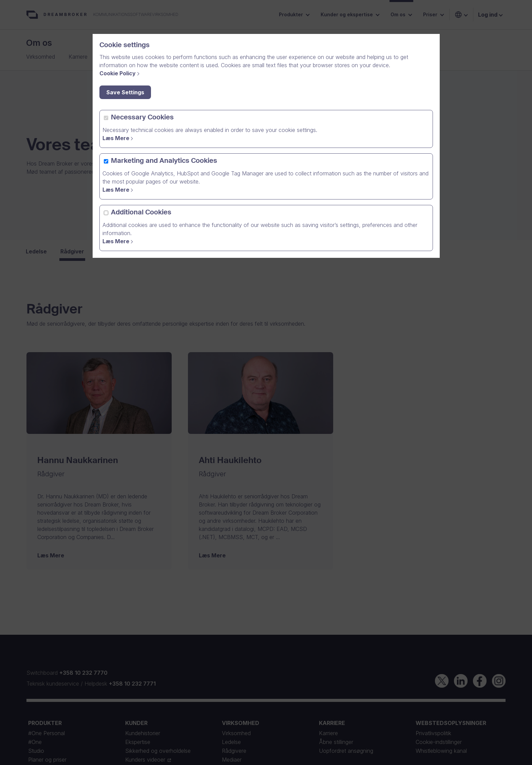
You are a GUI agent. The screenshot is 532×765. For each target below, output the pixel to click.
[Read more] (119, 138)
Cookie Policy (118, 73)
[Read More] (119, 241)
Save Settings (125, 92)
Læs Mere (116, 138)
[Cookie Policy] (120, 73)
